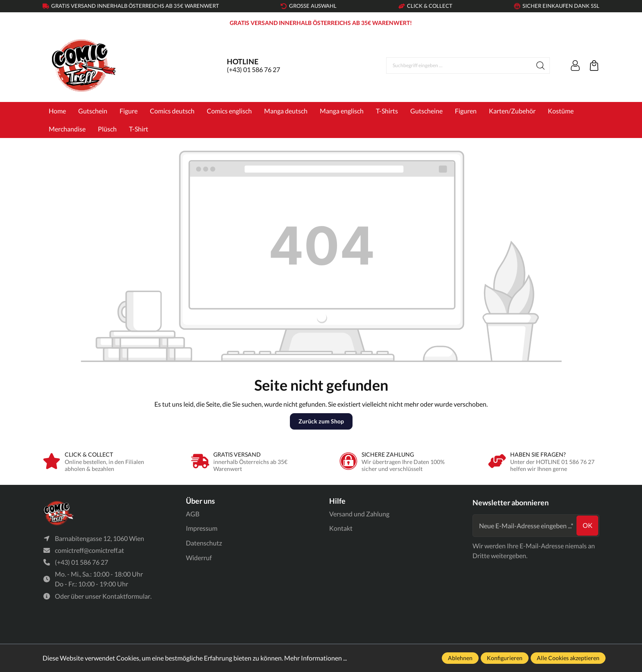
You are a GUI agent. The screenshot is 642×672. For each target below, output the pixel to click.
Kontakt (341, 528)
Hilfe (337, 501)
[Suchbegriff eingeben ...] (459, 66)
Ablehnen (460, 658)
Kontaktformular (126, 596)
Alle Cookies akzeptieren (568, 658)
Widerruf (199, 558)
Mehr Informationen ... (315, 658)
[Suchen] (541, 66)
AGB (193, 514)
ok (588, 525)
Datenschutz (204, 543)
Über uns (200, 501)
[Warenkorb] (594, 66)
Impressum (202, 528)
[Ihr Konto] (575, 66)
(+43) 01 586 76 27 (253, 69)
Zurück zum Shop (321, 421)
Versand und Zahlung (359, 514)
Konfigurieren (505, 658)
